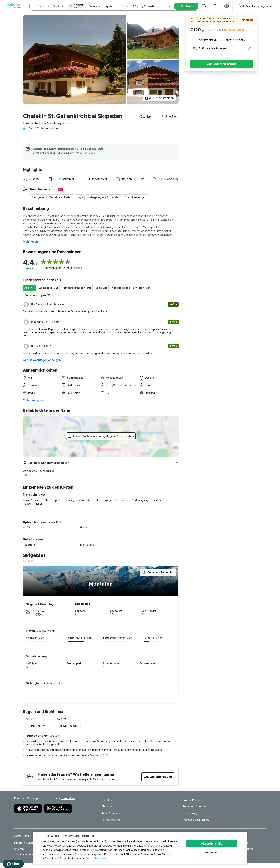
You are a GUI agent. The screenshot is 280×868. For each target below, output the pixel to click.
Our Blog (107, 800)
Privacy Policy (191, 800)
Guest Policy (190, 813)
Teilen (145, 116)
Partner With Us (111, 820)
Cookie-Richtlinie (96, 858)
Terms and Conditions (196, 806)
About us (107, 806)
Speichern (168, 116)
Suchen (186, 6)
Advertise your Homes (196, 820)
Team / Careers (111, 813)
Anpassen (212, 852)
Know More (68, 798)
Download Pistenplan (158, 572)
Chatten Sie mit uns (158, 777)
